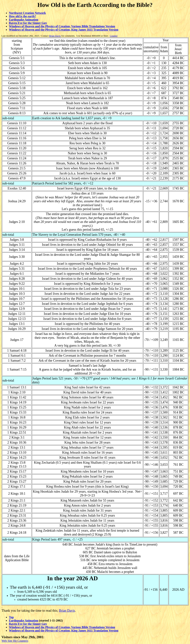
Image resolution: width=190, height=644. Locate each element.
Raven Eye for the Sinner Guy (28, 23)
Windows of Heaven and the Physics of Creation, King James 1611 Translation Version (64, 30)
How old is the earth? (22, 16)
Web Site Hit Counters (15, 641)
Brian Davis (55, 36)
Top (11, 617)
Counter (114, 36)
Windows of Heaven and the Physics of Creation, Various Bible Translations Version (62, 26)
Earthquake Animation (24, 20)
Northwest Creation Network (27, 13)
